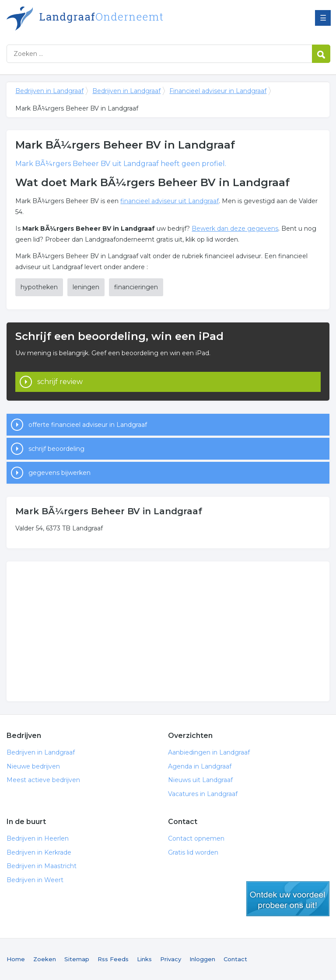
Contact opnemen (196, 838)
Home (16, 959)
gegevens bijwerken (59, 473)
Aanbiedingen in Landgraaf (209, 752)
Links (144, 959)
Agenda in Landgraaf (200, 766)
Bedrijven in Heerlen (38, 838)
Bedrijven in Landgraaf (116, 19)
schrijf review (60, 382)
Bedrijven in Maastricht (42, 866)
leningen (86, 287)
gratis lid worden (288, 899)
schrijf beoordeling (56, 449)
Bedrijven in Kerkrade (39, 852)
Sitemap (77, 959)
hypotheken (39, 287)
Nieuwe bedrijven (33, 766)
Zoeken (45, 959)
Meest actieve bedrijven (43, 780)
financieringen (136, 287)
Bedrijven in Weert (35, 880)
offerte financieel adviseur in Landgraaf (88, 425)
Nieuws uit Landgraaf (200, 780)
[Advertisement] (168, 631)
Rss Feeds (113, 959)
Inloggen (202, 959)
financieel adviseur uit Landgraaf (170, 201)
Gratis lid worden (193, 852)
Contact (235, 959)
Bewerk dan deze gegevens (235, 229)
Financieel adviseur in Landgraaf (218, 91)
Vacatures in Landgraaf (203, 794)
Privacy (171, 959)
